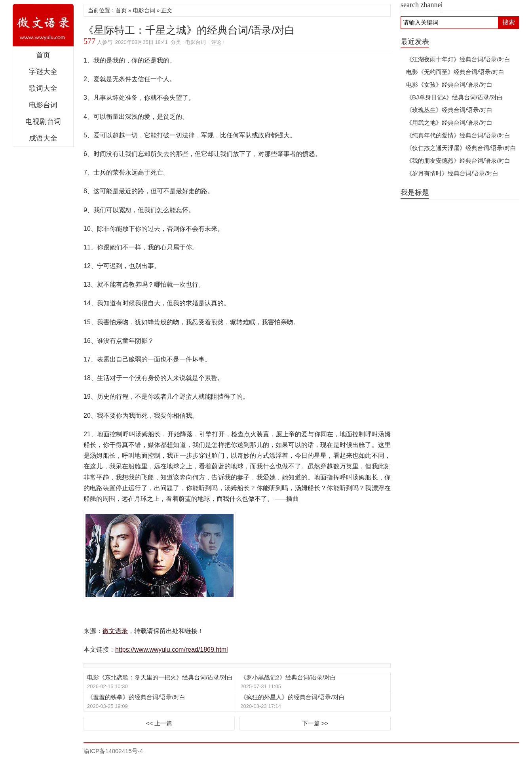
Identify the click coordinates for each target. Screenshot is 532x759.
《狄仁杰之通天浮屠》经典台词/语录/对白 (461, 148)
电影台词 (43, 105)
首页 (43, 55)
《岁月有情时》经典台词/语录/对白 (452, 173)
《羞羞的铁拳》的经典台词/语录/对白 (136, 697)
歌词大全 (43, 88)
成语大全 (43, 138)
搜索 (509, 22)
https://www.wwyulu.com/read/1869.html (172, 650)
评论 (216, 42)
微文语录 (43, 25)
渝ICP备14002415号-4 (113, 751)
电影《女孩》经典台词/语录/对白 (449, 85)
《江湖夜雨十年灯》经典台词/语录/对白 (458, 59)
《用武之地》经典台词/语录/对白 (449, 123)
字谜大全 (43, 72)
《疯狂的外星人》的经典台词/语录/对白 (292, 697)
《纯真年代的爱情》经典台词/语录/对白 (458, 135)
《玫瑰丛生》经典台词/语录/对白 (449, 110)
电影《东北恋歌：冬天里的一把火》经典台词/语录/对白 (160, 677)
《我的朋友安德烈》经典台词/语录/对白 (458, 161)
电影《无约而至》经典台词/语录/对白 (455, 72)
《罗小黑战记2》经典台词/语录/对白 (288, 677)
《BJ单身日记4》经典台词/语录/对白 (454, 97)
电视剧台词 (43, 122)
